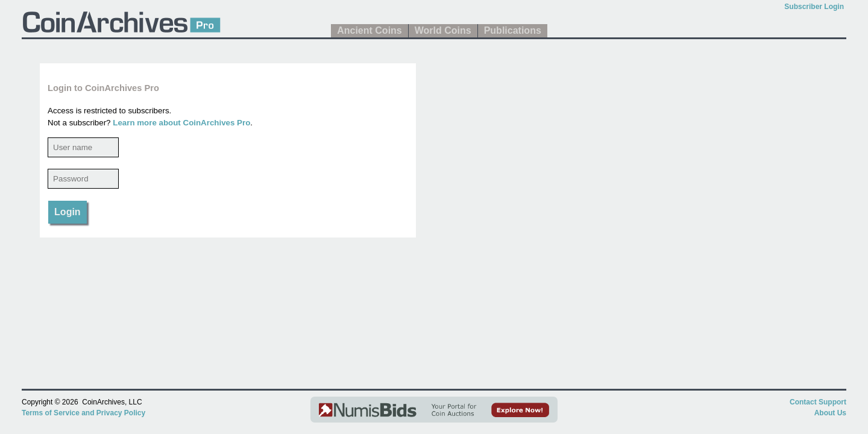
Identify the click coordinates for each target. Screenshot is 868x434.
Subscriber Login (814, 7)
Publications (513, 30)
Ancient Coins (370, 30)
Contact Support (818, 402)
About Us (830, 413)
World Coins (443, 30)
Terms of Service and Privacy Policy (83, 413)
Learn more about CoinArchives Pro (181, 123)
